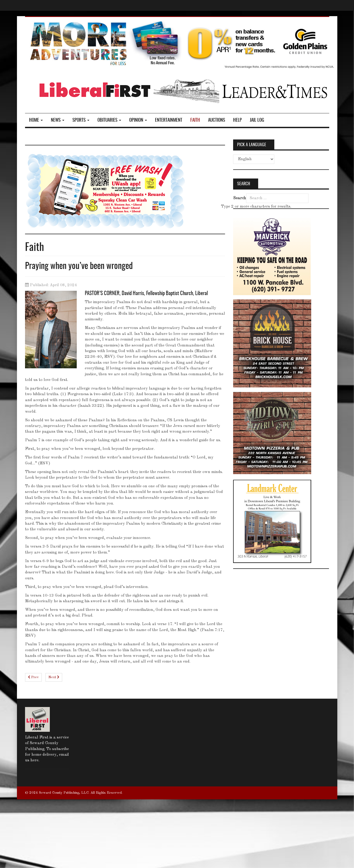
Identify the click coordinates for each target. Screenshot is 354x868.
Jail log (257, 120)
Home (36, 120)
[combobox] (277, 198)
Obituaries (109, 120)
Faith (195, 120)
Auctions (217, 120)
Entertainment (169, 120)
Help (237, 120)
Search (240, 198)
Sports (81, 120)
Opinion (138, 120)
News (58, 120)
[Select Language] (254, 159)
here (34, 760)
